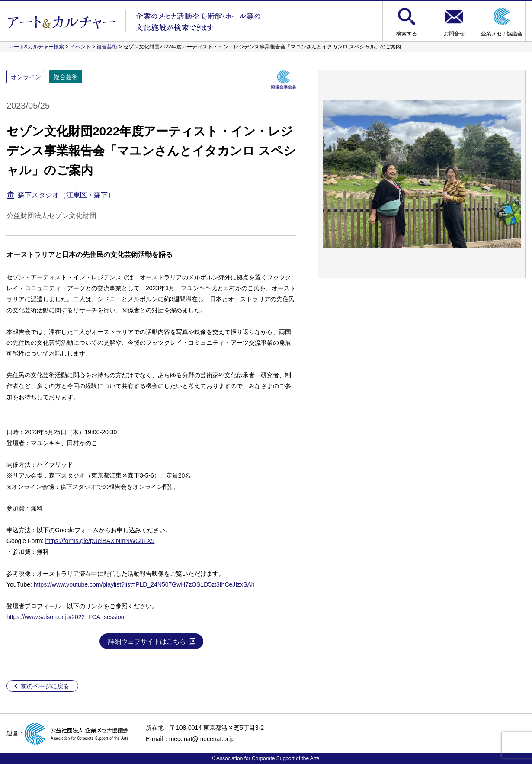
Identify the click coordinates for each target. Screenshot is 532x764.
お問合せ (454, 34)
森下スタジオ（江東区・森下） (66, 195)
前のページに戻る (45, 686)
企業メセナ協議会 (502, 34)
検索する (407, 34)
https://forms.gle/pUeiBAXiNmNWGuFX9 (100, 541)
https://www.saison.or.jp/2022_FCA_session (65, 617)
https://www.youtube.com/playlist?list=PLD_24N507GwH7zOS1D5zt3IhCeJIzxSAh (144, 584)
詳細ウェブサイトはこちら (147, 641)
